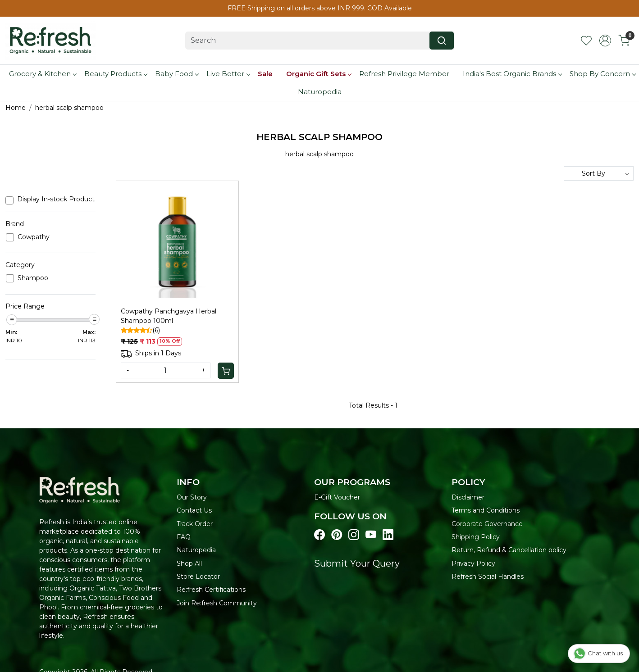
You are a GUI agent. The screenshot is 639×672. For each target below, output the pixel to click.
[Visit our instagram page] (354, 535)
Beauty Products (116, 74)
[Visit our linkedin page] (388, 535)
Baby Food (177, 74)
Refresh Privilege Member (404, 74)
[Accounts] (605, 41)
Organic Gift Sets (319, 74)
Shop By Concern (602, 74)
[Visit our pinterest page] (337, 535)
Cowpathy (34, 237)
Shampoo (33, 278)
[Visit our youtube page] (371, 535)
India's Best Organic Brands (512, 74)
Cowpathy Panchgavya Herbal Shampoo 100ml (169, 316)
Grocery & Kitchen (43, 74)
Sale (265, 74)
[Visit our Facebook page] (319, 535)
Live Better (228, 74)
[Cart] (226, 371)
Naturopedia (320, 92)
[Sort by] (599, 173)
